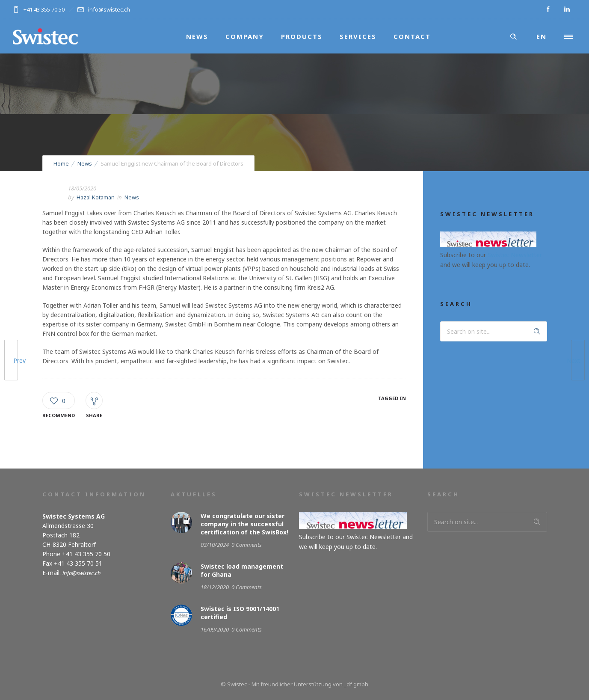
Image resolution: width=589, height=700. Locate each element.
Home (61, 163)
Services (358, 36)
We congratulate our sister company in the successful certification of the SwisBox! (244, 524)
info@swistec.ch (82, 573)
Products (302, 36)
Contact (412, 36)
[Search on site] (494, 331)
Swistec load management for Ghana (242, 570)
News (197, 36)
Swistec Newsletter (515, 255)
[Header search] (513, 37)
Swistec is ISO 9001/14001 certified (240, 613)
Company (245, 36)
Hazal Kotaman (96, 197)
